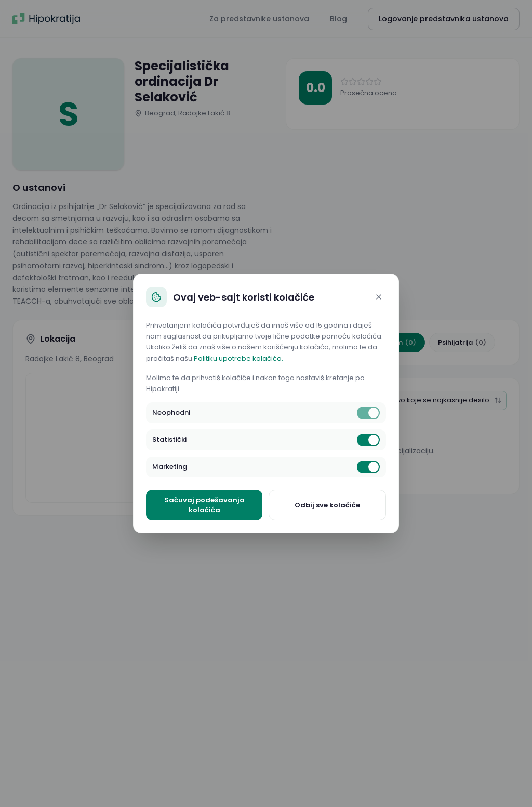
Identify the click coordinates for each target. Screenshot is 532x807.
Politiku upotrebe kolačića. (238, 359)
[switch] (368, 413)
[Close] (379, 297)
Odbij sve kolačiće (327, 505)
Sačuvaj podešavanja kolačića (204, 505)
